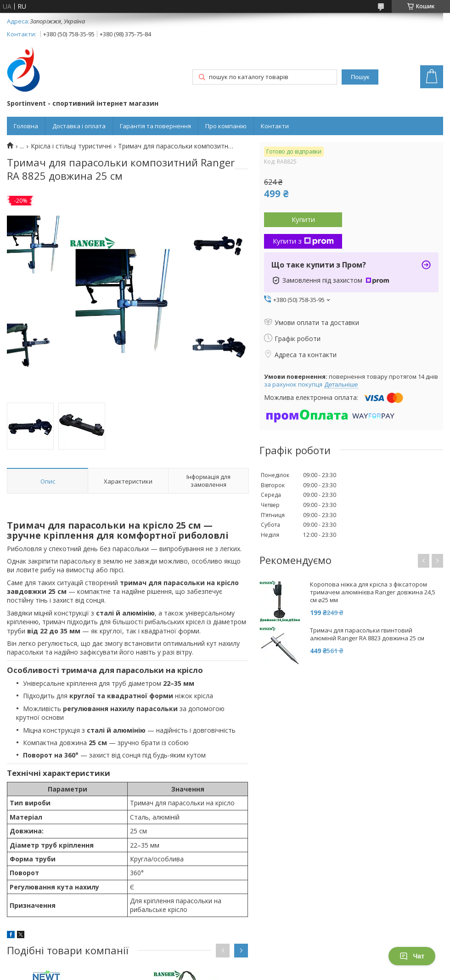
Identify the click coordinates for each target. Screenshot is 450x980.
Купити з (303, 241)
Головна (26, 126)
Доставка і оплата (79, 126)
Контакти (275, 126)
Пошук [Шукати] (360, 77)
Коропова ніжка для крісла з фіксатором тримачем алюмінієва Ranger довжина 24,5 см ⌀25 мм (373, 592)
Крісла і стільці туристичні (71, 146)
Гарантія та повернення (155, 126)
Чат (412, 956)
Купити (303, 219)
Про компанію (226, 126)
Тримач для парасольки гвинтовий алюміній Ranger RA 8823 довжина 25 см (367, 634)
